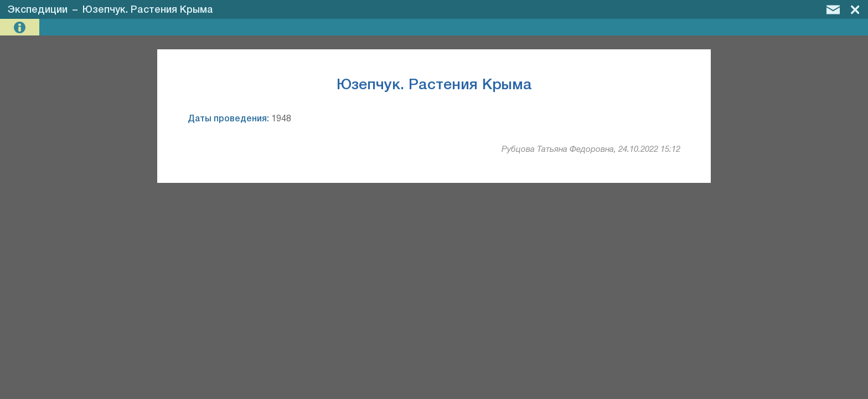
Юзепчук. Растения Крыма (148, 10)
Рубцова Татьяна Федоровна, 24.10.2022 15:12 (591, 150)
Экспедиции (38, 10)
